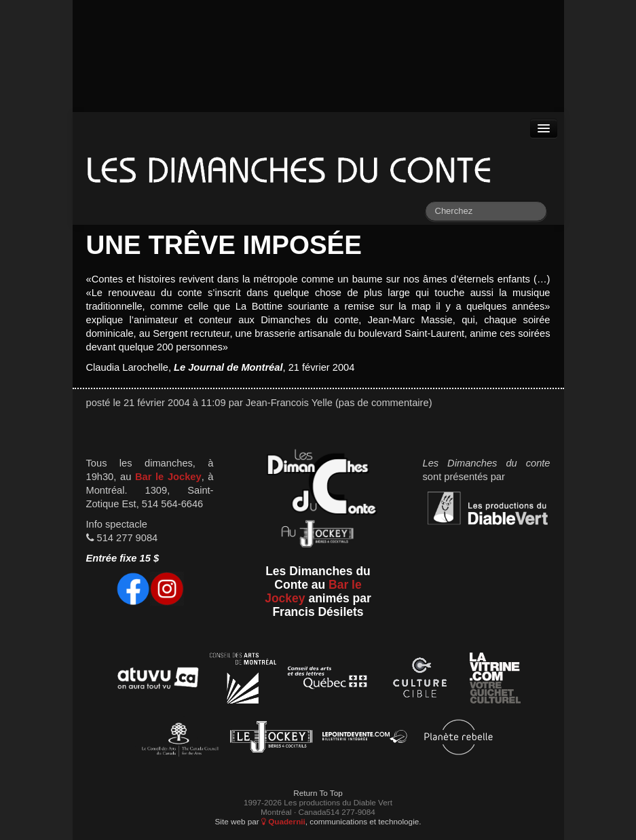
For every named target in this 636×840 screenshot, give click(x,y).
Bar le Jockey (168, 477)
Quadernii (283, 821)
